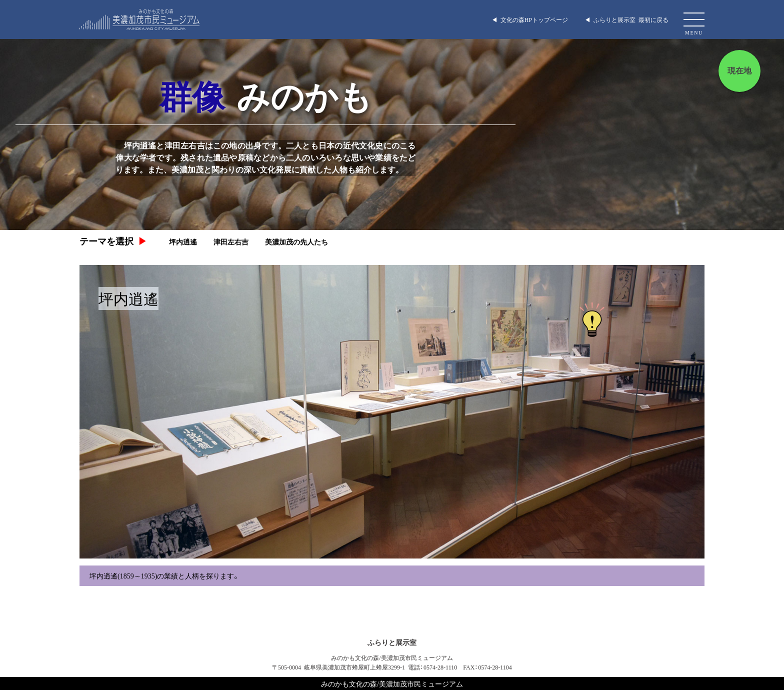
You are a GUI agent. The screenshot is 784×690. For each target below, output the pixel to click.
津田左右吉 (231, 241)
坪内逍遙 (183, 241)
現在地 (739, 71)
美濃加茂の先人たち (296, 241)
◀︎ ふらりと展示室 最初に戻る (626, 19)
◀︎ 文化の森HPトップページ (530, 19)
